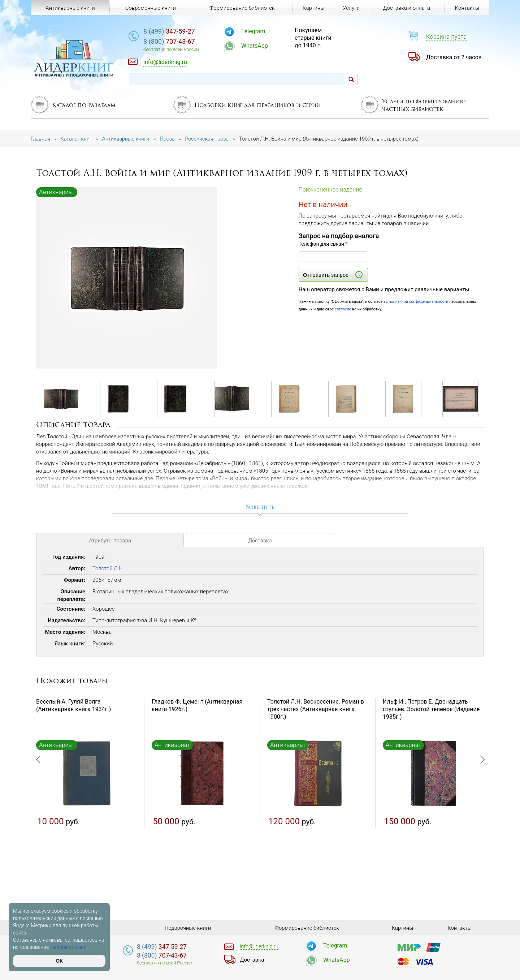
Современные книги (150, 8)
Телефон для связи (323, 244)
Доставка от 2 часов (454, 57)
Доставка (260, 541)
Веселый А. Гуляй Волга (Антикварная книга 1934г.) (73, 706)
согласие (343, 309)
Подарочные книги (188, 928)
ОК (59, 961)
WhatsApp (259, 46)
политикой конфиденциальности (419, 302)
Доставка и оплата (406, 8)
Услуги (351, 8)
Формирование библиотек (242, 8)
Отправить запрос (333, 275)
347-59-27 (175, 31)
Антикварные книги (70, 8)
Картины (313, 8)
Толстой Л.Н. (108, 569)
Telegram (257, 31)
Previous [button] (40, 795)
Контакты (467, 8)
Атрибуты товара (110, 541)
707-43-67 (175, 41)
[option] (127, 278)
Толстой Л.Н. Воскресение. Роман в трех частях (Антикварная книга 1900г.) (316, 710)
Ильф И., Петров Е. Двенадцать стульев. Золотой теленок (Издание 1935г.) (431, 710)
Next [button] (480, 795)
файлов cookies (68, 947)
